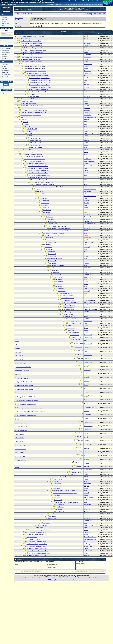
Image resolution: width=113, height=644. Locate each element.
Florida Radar (5, 59)
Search (3, 26)
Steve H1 (86, 203)
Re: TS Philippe (34, 96)
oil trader (86, 78)
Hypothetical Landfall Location (23, 367)
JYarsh (86, 59)
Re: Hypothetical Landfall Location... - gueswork (32, 408)
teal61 (86, 48)
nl (84, 456)
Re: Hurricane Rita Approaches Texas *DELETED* (49, 187)
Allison (86, 76)
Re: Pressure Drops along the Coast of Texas (34, 108)
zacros (86, 333)
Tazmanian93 (88, 71)
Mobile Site (4, 79)
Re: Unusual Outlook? (71, 316)
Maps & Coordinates (7, 48)
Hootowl (86, 282)
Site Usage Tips (5, 70)
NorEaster (87, 99)
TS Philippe (32, 94)
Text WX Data (5, 73)
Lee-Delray (87, 544)
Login (3, 5)
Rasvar (86, 535)
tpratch (86, 164)
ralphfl (86, 147)
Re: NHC (24, 120)
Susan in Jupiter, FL (89, 161)
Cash (85, 296)
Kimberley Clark (88, 217)
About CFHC (5, 77)
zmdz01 (86, 62)
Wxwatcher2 (87, 235)
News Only (4, 19)
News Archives (5, 23)
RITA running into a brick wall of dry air (31, 99)
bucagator (87, 263)
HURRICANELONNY (90, 300)
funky (85, 187)
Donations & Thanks (7, 43)
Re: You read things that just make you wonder (34, 110)
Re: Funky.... (41, 191)
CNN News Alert (33, 136)
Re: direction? (44, 198)
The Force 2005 (88, 133)
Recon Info (4, 55)
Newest (7, 41)
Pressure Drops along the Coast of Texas (32, 106)
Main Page (4, 17)
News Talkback (18, 14)
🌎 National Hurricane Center (6, 90)
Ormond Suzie (88, 546)
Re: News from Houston (29, 103)
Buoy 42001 (68, 326)
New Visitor (12, 5)
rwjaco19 (86, 493)
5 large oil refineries (32, 537)
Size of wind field (25, 39)
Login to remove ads (6, 93)
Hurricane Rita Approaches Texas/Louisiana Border (31, 36)
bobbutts (86, 312)
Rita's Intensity (71, 330)
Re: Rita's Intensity (74, 333)
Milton (71, 5)
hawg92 (86, 38)
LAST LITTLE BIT (52, 224)
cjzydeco (86, 463)
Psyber (86, 52)
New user (63, 10)
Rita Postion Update (23, 378)
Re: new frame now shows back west (60, 228)
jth (85, 157)
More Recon (5, 57)
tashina (86, 373)
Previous (88, 14)
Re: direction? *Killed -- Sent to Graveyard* (64, 491)
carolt (85, 272)
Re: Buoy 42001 (71, 328)
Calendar (85, 10)
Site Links (4, 66)
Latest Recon (74, 474)
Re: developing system (65, 293)
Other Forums (67, 8)
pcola (85, 80)
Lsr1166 (86, 136)
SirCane (86, 488)
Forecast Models (6, 52)
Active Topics (81, 8)
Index (94, 14)
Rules (80, 10)
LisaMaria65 (87, 43)
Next (99, 14)
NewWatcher (87, 159)
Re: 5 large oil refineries (34, 539)
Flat (103, 14)
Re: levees (56, 272)
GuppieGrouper (88, 470)
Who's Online (70, 10)
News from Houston (27, 101)
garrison (86, 69)
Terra (85, 277)
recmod (86, 330)
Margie (86, 143)
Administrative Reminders (22, 371)
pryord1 (86, 173)
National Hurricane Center (70, 580)
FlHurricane (6, 7)
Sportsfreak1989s (89, 498)
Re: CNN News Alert (36, 138)
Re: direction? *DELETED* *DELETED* (54, 233)
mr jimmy (86, 87)
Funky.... (38, 189)
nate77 (86, 82)
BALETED (20, 419)
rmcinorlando (87, 191)
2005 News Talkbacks (28, 14)
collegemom (87, 452)
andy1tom (87, 201)
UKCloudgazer (88, 444)
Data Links (4, 68)
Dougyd (86, 433)
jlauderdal (87, 50)
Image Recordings (6, 50)
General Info (5, 64)
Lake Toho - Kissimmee (90, 309)
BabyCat (86, 85)
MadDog (86, 500)
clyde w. (86, 170)
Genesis (86, 126)
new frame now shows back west (57, 226)
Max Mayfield (18, 374)
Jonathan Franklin (89, 407)
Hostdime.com (68, 577)
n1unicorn (87, 41)
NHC (22, 117)
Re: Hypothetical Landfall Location (24, 382)
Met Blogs (4, 21)
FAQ (76, 10)
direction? (41, 196)
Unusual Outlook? (69, 314)
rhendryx (86, 120)
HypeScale (3, 33)
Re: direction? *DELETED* (52, 235)
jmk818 (86, 392)
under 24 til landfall (32, 129)
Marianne (86, 314)
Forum (3, 41)
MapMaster (87, 110)
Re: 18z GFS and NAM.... (22, 427)
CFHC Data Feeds (6, 75)
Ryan (85, 94)
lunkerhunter (87, 55)
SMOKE (86, 122)
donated (49, 579)
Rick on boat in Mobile (90, 117)
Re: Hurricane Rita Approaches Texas (31, 41)
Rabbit (86, 131)
